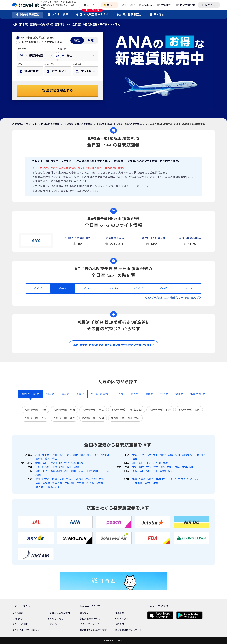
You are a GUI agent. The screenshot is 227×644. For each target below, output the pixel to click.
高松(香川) (145, 471)
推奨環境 (119, 613)
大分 (102, 479)
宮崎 (38, 483)
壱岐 (69, 479)
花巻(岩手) (153, 455)
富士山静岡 (73, 467)
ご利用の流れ (19, 619)
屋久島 (39, 487)
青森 (135, 455)
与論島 (49, 487)
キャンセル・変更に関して (26, 630)
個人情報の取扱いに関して (128, 630)
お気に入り (148, 5)
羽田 (135, 463)
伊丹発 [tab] (120, 394)
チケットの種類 (20, 624)
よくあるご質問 (55, 619)
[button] (37, 56)
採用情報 (119, 624)
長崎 (62, 479)
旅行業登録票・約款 (90, 619)
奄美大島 (57, 483)
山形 (196, 455)
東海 (30, 467)
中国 (30, 471)
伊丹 (135, 467)
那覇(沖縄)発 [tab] (198, 394)
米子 (45, 471)
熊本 (95, 479)
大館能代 (187, 455)
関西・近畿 (123, 467)
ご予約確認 (18, 613)
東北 (127, 455)
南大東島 (183, 479)
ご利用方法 (127, 5)
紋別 (48, 459)
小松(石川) (56, 463)
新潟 (38, 463)
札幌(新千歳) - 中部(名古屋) (127, 410)
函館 (83, 455)
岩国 (38, 475)
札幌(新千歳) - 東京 (93, 410)
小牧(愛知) (59, 467)
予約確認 (166, 5)
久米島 (172, 479)
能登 (66, 463)
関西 (142, 467)
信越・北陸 (26, 463)
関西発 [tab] (135, 394)
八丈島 (157, 463)
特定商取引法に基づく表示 (93, 630)
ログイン (210, 5)
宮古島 (194, 479)
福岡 (38, 479)
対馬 (88, 479)
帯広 (69, 455)
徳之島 (99, 483)
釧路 (76, 455)
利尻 (55, 459)
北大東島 (161, 479)
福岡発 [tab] (179, 394)
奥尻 (97, 455)
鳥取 (38, 471)
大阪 (149, 467)
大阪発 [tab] (150, 394)
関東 (127, 463)
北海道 (29, 455)
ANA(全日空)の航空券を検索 (38, 38)
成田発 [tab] (65, 394)
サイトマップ (122, 619)
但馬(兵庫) (167, 467)
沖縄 (127, 479)
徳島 (135, 471)
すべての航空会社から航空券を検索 (42, 42)
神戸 (156, 467)
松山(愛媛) (160, 471)
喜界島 (80, 483)
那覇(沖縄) (139, 479)
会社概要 (84, 613)
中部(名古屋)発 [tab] (100, 394)
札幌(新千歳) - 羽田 (35, 410)
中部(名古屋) (43, 467)
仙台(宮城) (167, 455)
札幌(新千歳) (43, 455)
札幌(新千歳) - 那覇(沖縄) (125, 418)
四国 (127, 471)
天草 (57, 487)
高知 (170, 471)
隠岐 (66, 471)
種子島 (90, 483)
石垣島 (150, 479)
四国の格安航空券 (50, 124)
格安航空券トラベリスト (25, 124)
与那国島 (138, 483)
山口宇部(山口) (93, 471)
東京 (149, 463)
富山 (45, 463)
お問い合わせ (54, 624)
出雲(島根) (56, 471)
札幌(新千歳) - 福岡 (93, 418)
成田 (142, 463)
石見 (107, 471)
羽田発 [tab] (50, 394)
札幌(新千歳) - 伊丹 (160, 410)
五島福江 (78, 479)
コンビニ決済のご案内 (59, 613)
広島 (80, 471)
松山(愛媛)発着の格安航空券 (78, 124)
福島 (135, 459)
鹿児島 (46, 483)
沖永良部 (69, 483)
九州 (30, 479)
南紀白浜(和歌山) (185, 467)
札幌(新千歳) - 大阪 (35, 418)
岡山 (73, 471)
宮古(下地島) (152, 483)
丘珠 (55, 455)
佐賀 (55, 479)
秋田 (177, 455)
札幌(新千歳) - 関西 (189, 410)
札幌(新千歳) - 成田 (64, 410)
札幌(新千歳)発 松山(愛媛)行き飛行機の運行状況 (174, 298)
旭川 (62, 455)
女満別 (39, 459)
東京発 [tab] (80, 394)
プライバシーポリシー (91, 624)
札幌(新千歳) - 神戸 (64, 418)
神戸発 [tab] (164, 394)
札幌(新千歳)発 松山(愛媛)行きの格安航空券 (119, 124)
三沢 (142, 455)
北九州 (46, 479)
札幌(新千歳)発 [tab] (31, 394)
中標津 (105, 455)
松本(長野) (77, 463)
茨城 (165, 463)
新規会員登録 (188, 5)
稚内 (90, 455)
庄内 (204, 455)
